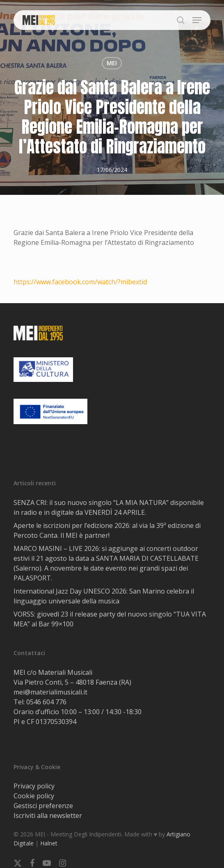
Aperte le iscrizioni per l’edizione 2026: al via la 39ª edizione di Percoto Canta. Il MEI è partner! (107, 530)
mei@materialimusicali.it (50, 692)
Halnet (49, 843)
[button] (197, 20)
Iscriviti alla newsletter (48, 815)
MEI (112, 63)
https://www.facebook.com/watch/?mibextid (80, 282)
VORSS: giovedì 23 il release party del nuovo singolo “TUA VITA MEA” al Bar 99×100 (110, 619)
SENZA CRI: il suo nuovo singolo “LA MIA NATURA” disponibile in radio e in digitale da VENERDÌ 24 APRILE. (109, 507)
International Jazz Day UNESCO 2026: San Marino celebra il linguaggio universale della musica (104, 596)
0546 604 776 (46, 702)
